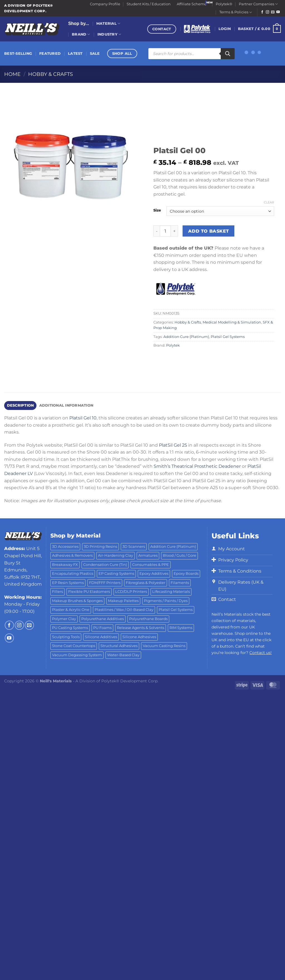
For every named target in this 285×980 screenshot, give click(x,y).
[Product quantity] (165, 231)
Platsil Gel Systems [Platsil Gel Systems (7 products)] (176, 610)
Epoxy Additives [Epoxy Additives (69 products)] (154, 574)
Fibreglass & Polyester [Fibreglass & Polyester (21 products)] (146, 583)
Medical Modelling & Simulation (232, 322)
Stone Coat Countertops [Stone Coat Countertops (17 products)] (74, 646)
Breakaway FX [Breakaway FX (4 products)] (65, 565)
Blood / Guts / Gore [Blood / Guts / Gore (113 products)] (180, 555)
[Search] (228, 54)
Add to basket (209, 231)
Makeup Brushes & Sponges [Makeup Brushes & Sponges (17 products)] (77, 601)
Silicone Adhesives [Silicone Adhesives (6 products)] (139, 637)
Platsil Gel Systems (228, 337)
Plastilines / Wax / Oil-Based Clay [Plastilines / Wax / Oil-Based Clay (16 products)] (124, 610)
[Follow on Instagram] (267, 12)
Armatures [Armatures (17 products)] (148, 555)
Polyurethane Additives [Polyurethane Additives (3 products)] (103, 619)
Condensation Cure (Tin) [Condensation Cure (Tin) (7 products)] (105, 565)
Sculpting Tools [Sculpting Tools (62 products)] (66, 637)
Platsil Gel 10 (83, 418)
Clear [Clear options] (269, 202)
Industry (109, 34)
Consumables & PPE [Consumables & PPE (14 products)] (151, 565)
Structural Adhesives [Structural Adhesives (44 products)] (119, 646)
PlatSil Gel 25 (173, 445)
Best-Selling (18, 54)
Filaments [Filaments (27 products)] (180, 583)
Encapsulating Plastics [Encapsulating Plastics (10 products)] (73, 574)
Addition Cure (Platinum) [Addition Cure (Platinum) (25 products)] (173, 547)
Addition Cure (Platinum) (186, 337)
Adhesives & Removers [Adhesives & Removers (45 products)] (72, 555)
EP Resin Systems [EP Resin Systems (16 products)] (68, 583)
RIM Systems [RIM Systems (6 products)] (181, 628)
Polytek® (224, 4)
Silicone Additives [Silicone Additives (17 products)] (101, 637)
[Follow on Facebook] (262, 12)
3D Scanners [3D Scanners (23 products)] (134, 547)
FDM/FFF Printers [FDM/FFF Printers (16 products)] (105, 583)
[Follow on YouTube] (278, 12)
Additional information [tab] (66, 405)
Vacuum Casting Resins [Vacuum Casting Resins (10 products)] (164, 646)
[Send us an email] (273, 12)
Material (108, 23)
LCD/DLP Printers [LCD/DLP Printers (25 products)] (131, 592)
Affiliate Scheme (192, 4)
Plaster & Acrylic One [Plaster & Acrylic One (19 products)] (71, 610)
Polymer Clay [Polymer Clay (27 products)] (64, 619)
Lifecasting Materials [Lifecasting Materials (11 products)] (171, 592)
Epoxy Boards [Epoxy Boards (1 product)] (186, 574)
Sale (95, 54)
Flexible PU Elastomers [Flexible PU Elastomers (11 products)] (89, 592)
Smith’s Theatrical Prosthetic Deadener (197, 466)
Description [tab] (20, 405)
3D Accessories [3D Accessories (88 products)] (65, 547)
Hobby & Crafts (51, 74)
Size (157, 210)
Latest (75, 54)
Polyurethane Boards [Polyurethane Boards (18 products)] (148, 619)
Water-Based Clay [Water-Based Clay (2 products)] (123, 655)
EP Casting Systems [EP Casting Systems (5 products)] (116, 574)
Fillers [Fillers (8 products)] (57, 592)
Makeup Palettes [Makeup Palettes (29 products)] (123, 601)
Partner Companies (258, 4)
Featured (50, 54)
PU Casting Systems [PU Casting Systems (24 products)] (70, 628)
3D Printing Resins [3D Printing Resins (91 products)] (100, 547)
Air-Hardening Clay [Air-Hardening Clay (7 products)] (116, 555)
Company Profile (105, 4)
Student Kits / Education (149, 4)
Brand (81, 34)
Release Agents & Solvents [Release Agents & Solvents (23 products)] (141, 628)
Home (12, 74)
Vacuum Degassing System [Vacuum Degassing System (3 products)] (77, 655)
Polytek (173, 345)
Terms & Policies (236, 12)
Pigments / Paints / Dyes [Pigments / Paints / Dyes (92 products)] (166, 601)
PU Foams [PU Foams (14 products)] (102, 628)
